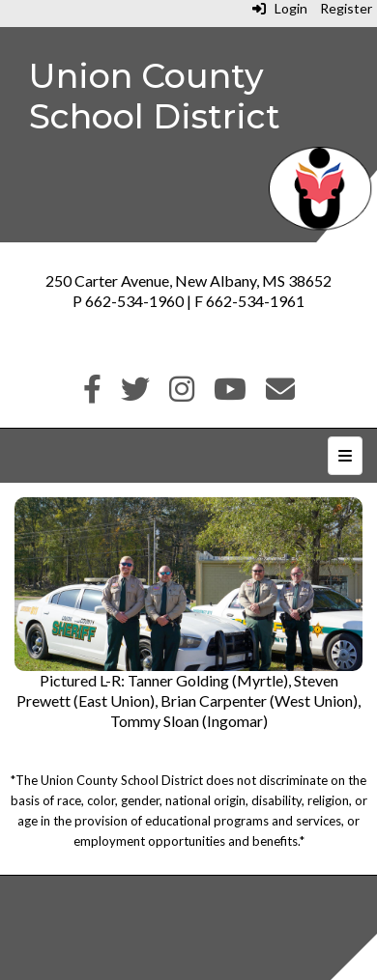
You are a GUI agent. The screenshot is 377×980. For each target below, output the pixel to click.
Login (280, 8)
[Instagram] (182, 393)
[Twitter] (135, 393)
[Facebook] (92, 393)
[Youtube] (230, 393)
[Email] (280, 393)
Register (346, 8)
